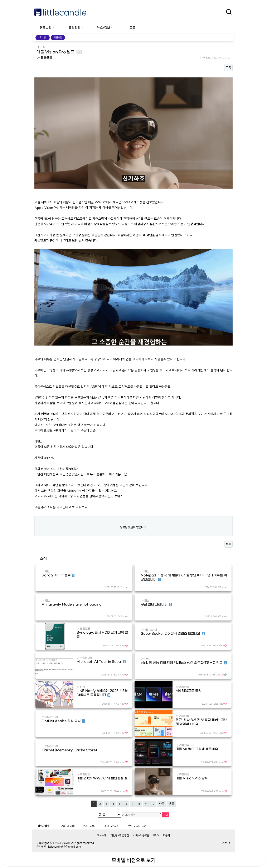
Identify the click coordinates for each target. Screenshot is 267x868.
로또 (132, 28)
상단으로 (226, 843)
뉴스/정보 (104, 28)
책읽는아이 (151, 630)
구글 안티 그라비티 (156, 604)
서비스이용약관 (141, 835)
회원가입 (58, 37)
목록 (228, 68)
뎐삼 (48, 571)
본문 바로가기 (0, 0)
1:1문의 (166, 835)
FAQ (156, 835)
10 (153, 804)
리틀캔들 (47, 58)
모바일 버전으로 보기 (133, 860)
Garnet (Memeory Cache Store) (69, 750)
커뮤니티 (46, 28)
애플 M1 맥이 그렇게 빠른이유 (197, 749)
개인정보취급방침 (120, 835)
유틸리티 (74, 28)
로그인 (43, 37)
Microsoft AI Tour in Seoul (101, 662)
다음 (162, 804)
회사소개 (102, 835)
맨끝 (171, 804)
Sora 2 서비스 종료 (58, 575)
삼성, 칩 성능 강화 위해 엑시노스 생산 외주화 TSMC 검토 (184, 663)
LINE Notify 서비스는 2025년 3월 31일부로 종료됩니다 (102, 693)
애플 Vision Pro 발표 (192, 778)
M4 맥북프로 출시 (189, 691)
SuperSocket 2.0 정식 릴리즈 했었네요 (173, 634)
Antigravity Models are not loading (72, 604)
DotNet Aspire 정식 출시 (63, 721)
